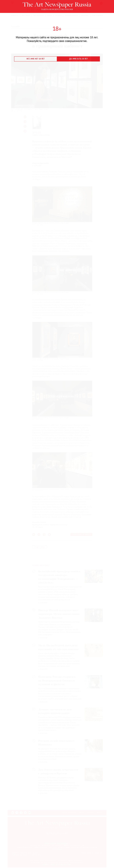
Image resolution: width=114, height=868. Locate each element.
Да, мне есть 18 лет (78, 59)
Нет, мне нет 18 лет (36, 59)
